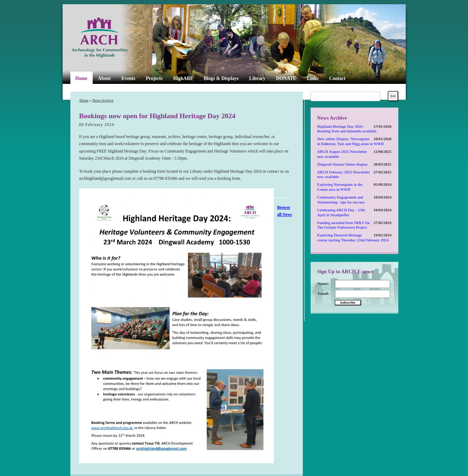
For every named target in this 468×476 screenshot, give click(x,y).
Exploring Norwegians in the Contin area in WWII (340, 187)
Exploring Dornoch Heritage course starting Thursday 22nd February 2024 (353, 237)
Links (313, 78)
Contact (337, 78)
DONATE (286, 78)
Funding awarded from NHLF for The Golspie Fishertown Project (344, 225)
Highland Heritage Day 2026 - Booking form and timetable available (347, 129)
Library (258, 78)
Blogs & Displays (221, 78)
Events (128, 78)
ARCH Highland (111, 38)
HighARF (183, 78)
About (104, 78)
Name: (323, 283)
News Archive (103, 100)
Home (82, 78)
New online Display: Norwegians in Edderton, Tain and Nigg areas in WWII (351, 141)
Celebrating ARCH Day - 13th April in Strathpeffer (341, 212)
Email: (324, 293)
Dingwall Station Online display (343, 164)
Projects (154, 78)
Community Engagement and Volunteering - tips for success (341, 200)
